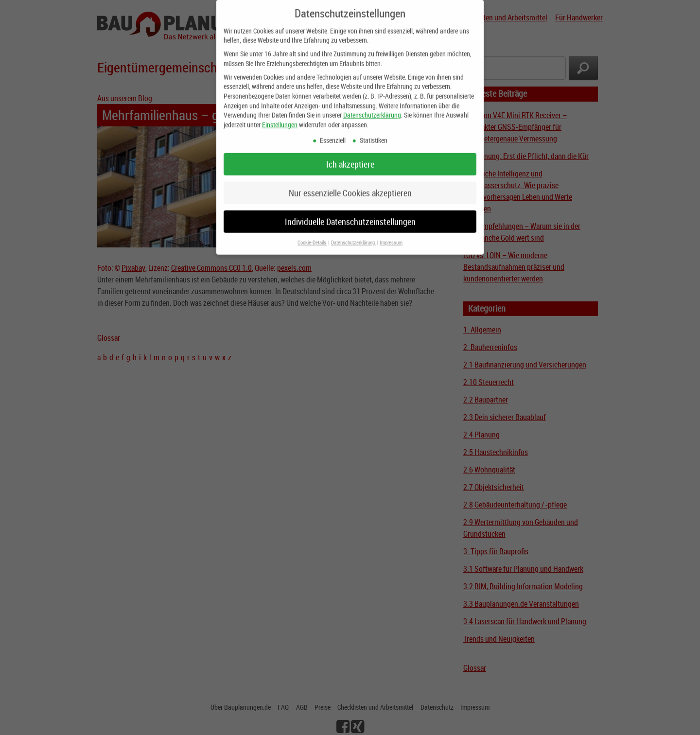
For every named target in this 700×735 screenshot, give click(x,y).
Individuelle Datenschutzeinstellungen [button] (350, 214)
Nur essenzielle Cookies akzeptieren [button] (350, 185)
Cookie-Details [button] (312, 235)
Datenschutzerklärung (372, 108)
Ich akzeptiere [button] (350, 157)
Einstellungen (280, 117)
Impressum (391, 235)
